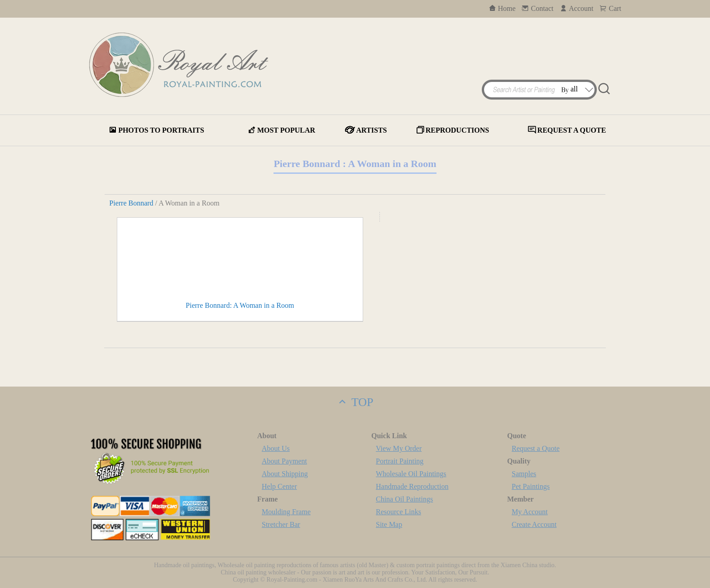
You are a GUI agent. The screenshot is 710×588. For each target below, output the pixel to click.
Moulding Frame (286, 512)
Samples (524, 474)
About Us (276, 448)
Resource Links (398, 512)
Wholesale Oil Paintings (411, 474)
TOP (355, 402)
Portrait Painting (400, 461)
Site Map (389, 524)
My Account (530, 512)
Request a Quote (536, 448)
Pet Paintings (531, 486)
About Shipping (285, 474)
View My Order (399, 448)
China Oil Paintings (404, 499)
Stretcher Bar (281, 524)
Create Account (534, 524)
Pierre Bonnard (131, 203)
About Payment (284, 461)
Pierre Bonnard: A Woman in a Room (240, 305)
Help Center (279, 486)
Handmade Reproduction (412, 486)
